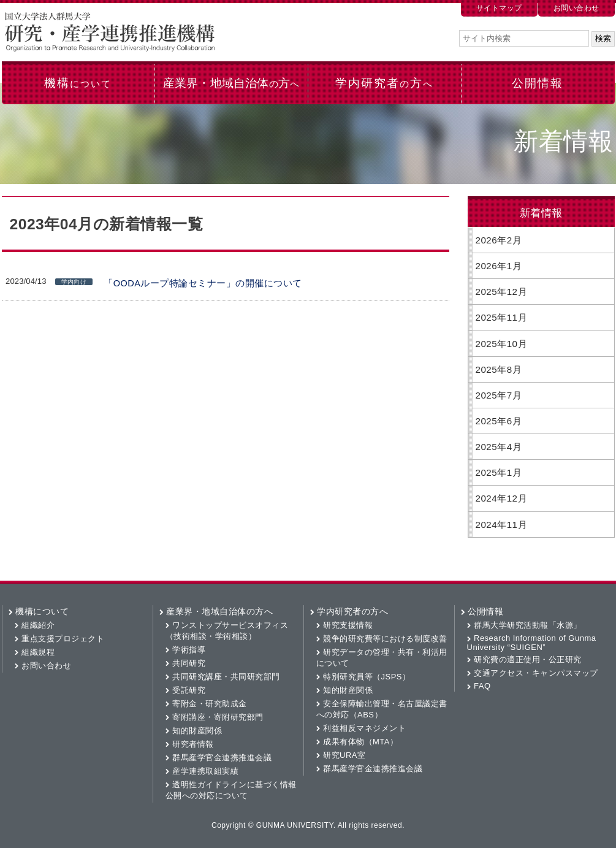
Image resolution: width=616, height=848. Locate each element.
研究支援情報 (348, 625)
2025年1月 (499, 472)
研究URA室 (344, 755)
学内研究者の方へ (352, 611)
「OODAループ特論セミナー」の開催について (203, 283)
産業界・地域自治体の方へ (219, 611)
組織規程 (38, 652)
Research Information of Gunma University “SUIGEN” (532, 643)
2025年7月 (499, 395)
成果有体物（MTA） (360, 742)
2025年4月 (499, 447)
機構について (42, 611)
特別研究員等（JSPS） (367, 677)
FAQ (482, 686)
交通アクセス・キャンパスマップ (536, 673)
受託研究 (189, 690)
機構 (78, 83)
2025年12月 (502, 292)
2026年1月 (499, 266)
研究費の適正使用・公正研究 (528, 659)
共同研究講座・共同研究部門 (226, 677)
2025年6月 (499, 421)
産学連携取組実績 (205, 771)
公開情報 (538, 83)
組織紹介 (38, 625)
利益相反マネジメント (364, 728)
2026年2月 (499, 240)
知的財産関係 (197, 731)
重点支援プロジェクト (63, 639)
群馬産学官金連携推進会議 (222, 758)
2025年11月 (502, 317)
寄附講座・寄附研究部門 (218, 717)
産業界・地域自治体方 (231, 83)
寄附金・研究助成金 (210, 704)
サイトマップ (499, 8)
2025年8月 (499, 369)
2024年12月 (502, 498)
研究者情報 (193, 744)
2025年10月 (502, 344)
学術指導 (189, 650)
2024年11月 (502, 525)
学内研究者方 (384, 83)
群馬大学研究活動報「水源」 (528, 625)
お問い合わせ (576, 8)
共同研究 (189, 663)
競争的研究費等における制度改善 (385, 639)
